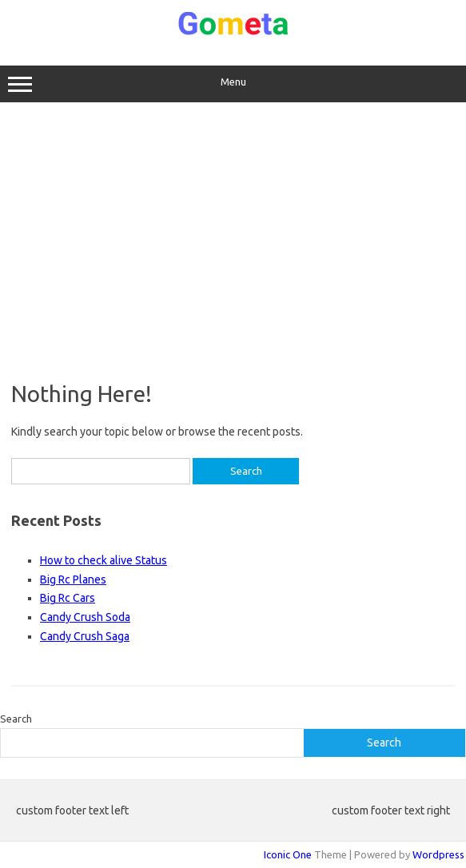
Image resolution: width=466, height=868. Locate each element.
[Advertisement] (233, 241)
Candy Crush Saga (85, 636)
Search (16, 719)
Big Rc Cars (68, 598)
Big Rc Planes (73, 579)
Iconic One (288, 854)
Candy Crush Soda (85, 617)
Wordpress (438, 854)
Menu (233, 84)
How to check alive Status (104, 560)
